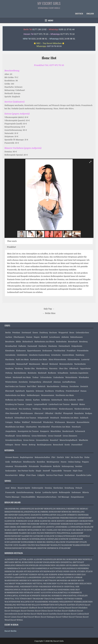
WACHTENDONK (12, 602)
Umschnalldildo (28, 497)
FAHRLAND (42, 518)
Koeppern (45, 431)
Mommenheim (66, 364)
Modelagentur (53, 462)
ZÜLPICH (80, 605)
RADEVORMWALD (49, 590)
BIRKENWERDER (13, 512)
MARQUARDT (11, 530)
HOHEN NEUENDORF (30, 524)
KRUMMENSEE (24, 527)
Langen (29, 404)
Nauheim (9, 369)
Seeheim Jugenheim (79, 373)
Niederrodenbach (82, 409)
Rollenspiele (64, 492)
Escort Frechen (55, 611)
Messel (45, 364)
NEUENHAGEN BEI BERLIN (71, 530)
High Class (78, 471)
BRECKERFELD (85, 559)
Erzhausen (47, 351)
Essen (35, 333)
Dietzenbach (64, 346)
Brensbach (73, 342)
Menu (51, 21)
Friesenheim (83, 351)
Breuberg (83, 342)
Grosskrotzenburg (13, 440)
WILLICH (36, 605)
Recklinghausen (44, 445)
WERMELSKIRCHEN (83, 602)
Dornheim (74, 386)
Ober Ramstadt (12, 413)
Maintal (74, 404)
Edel (67, 457)
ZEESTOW (42, 548)
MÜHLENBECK (34, 530)
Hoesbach (76, 427)
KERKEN (33, 574)
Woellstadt (10, 436)
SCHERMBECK (75, 593)
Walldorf (26, 422)
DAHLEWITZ (24, 515)
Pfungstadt (68, 413)
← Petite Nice (49, 313)
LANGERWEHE (34, 577)
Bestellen (41, 462)
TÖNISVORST (26, 599)
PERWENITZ (50, 533)
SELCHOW (60, 542)
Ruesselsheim (83, 422)
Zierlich (60, 457)
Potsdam (16, 333)
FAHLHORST (31, 518)
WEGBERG (54, 602)
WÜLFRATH (61, 605)
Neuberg (19, 369)
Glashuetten (31, 427)
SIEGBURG (46, 596)
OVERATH (26, 590)
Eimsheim (10, 351)
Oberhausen (19, 337)
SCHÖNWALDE (76, 539)
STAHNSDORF (72, 542)
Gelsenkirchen (82, 333)
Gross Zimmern (70, 436)
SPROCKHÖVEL (70, 596)
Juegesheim (11, 431)
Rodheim (52, 373)
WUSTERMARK (29, 548)
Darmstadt (32, 346)
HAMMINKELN (42, 568)
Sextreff (46, 471)
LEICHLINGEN (48, 577)
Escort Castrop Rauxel (61, 608)
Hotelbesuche (29, 462)
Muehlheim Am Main (15, 427)
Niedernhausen (66, 409)
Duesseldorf (77, 445)
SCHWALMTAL (11, 596)
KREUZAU (81, 574)
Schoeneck (80, 431)
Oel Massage (64, 497)
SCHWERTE (35, 596)
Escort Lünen (11, 617)
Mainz (82, 404)
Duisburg (44, 333)
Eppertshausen (34, 351)
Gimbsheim (22, 355)
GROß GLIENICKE (42, 521)
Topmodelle (57, 471)
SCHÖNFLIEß (52, 539)
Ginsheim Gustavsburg (39, 355)
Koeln (67, 445)
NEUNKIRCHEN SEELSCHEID (78, 584)
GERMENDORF (85, 518)
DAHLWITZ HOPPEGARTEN (43, 515)
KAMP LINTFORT (21, 574)
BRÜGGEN (9, 562)
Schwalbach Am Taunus (25, 418)
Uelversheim (46, 377)
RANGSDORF (77, 533)
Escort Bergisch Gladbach (26, 608)
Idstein (28, 400)
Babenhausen (76, 337)
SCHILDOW (49, 536)
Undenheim (58, 377)
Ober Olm (63, 369)
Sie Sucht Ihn (77, 457)
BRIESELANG (78, 512)
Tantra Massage (12, 497)
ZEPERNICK (53, 548)
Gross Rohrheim (39, 436)
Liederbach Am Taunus (59, 404)
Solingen (9, 445)
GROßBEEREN (72, 521)
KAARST (8, 574)
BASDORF (39, 509)
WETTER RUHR (24, 605)
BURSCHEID (28, 562)
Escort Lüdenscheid (80, 614)
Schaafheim (63, 373)
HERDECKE (10, 571)
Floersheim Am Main (61, 427)
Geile (8, 462)
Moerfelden (56, 431)
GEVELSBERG (72, 565)
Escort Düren (41, 611)
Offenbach (74, 369)
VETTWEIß (69, 599)
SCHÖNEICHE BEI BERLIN (17, 539)
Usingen (9, 422)
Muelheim (83, 440)
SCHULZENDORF (12, 542)
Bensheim (10, 342)
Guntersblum (68, 355)
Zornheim (23, 382)
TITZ (17, 599)
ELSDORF (38, 562)
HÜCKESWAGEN (47, 571)
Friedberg (60, 391)
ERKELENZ (10, 565)
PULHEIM (35, 590)
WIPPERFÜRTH (47, 605)
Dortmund (26, 333)
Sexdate (79, 466)
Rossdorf (54, 440)
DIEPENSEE (83, 515)
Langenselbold (40, 404)
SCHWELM (24, 596)
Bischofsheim (53, 386)
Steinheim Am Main (69, 418)
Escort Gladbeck (69, 611)
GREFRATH (84, 565)
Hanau (83, 391)
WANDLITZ (56, 545)
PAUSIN (40, 533)
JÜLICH (89, 571)
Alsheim (65, 337)
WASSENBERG (42, 602)
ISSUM (73, 571)
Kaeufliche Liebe (84, 475)
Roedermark (68, 431)
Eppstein (30, 391)
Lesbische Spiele (50, 492)
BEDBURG (61, 559)
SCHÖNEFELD (83, 536)
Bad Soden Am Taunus (15, 386)
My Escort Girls (49, 3)
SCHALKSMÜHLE (60, 593)
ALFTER (22, 559)
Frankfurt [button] (12, 247)
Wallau (17, 422)
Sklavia (85, 492)
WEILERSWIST (66, 602)
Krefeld (44, 337)
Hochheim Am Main (65, 395)
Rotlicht (57, 466)
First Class (31, 475)
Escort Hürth (36, 614)
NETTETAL (38, 584)
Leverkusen (55, 337)
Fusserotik (10, 492)
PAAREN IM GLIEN (28, 533)
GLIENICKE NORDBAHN (16, 521)
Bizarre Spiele (24, 488)
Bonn (72, 333)
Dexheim (43, 346)
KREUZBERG (11, 527)
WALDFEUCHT (28, 602)
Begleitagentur (27, 457)
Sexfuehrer (70, 475)
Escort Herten (24, 614)
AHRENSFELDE (27, 509)
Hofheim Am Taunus (15, 400)
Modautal (54, 364)
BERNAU (84, 509)
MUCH (81, 580)
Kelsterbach (57, 400)
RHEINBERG (64, 590)
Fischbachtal (59, 351)
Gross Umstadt (55, 436)
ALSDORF (38, 559)
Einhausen (21, 351)
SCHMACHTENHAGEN (66, 536)
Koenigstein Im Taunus (28, 431)
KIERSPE (53, 574)
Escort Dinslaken (80, 608)
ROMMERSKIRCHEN (14, 593)
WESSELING (10, 605)
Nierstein (53, 369)
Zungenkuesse (77, 497)
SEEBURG (41, 542)
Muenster (71, 422)
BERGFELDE (50, 509)
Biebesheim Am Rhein (45, 342)
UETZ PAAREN (20, 545)
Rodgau (89, 413)
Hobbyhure (16, 462)
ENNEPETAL (66, 562)
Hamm (29, 337)
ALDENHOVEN (11, 559)
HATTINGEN (56, 568)
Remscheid (58, 445)
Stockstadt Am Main (22, 377)
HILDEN (20, 571)
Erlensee (40, 391)
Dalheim (22, 346)
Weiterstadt (36, 422)
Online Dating (74, 462)
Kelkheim (46, 400)
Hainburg (80, 355)
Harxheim (10, 359)
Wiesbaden (84, 377)
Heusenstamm (48, 395)
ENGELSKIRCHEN (52, 562)
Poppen (85, 462)
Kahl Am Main (22, 359)
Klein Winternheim (57, 359)
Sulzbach (84, 418)
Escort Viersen (76, 617)
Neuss (25, 445)
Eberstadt (10, 391)
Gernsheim (10, 355)
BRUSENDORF (11, 515)
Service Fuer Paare (55, 475)
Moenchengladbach (68, 440)
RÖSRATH (29, 593)
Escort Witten (17, 620)
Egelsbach (20, 391)
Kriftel (80, 400)
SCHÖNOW (63, 539)
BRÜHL (18, 562)
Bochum (53, 333)
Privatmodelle (21, 466)
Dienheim (53, 346)
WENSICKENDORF (13, 548)
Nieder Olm (29, 369)
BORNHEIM (72, 559)
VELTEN (31, 545)
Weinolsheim (71, 377)
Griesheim (56, 355)
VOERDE (78, 599)
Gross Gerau (29, 440)
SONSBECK (57, 596)
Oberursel (39, 413)
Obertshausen (26, 413)
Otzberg (9, 373)
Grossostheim (42, 440)
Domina (48, 488)
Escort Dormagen (12, 611)
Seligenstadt (43, 418)
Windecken (48, 422)
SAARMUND (27, 536)
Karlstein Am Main (39, 359)
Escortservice (11, 475)
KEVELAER (43, 574)
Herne (17, 445)
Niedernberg (42, 369)
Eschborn (50, 391)
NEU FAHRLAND (50, 530)
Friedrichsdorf (72, 391)
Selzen (8, 377)
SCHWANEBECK (28, 542)
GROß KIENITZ (58, 521)
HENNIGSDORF (12, 524)
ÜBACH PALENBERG (54, 599)
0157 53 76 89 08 (54, 46)
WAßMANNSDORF (81, 545)
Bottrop (32, 445)
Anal (7, 488)
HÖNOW (44, 524)
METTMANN (50, 580)
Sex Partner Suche (26, 471)
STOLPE (83, 542)
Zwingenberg (35, 382)
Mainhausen (35, 364)
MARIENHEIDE (12, 580)
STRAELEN (82, 596)
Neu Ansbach (11, 409)
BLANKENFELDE (29, 512)
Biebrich (42, 386)
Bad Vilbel (32, 386)
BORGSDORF (55, 512)
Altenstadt (47, 382)
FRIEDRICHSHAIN (68, 518)
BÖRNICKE (66, 512)
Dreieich (84, 386)
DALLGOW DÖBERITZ (67, 515)
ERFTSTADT (78, 562)
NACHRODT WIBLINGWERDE (18, 584)
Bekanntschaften (42, 457)
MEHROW (22, 530)
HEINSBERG (83, 568)
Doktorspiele (37, 488)
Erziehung (69, 488)
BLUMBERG (43, 512)
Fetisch (79, 488)
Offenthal (49, 413)
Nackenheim (80, 364)
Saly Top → (49, 309)
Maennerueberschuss (47, 497)
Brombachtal (11, 346)
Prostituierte (46, 466)
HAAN (23, 568)
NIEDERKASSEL (12, 587)
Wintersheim (11, 382)
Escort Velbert (62, 617)
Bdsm (13, 488)
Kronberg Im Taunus (15, 404)
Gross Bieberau (23, 436)
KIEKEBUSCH (67, 524)
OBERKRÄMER (11, 533)
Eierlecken (58, 488)
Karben (36, 400)
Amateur (9, 466)
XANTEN (71, 605)
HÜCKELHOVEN (32, 571)
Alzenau (57, 382)
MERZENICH (38, 580)
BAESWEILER (50, 559)
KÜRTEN (9, 577)
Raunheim (79, 413)
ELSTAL (21, 518)
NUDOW (88, 530)
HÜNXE (59, 571)
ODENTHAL (69, 587)
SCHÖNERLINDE (37, 539)
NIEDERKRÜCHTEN (29, 587)
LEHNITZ (50, 527)
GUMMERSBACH (12, 568)
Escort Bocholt (44, 608)
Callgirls (41, 475)
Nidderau (37, 409)
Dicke (87, 457)
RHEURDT (75, 590)
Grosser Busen (12, 457)
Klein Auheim (70, 400)
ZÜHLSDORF (65, 548)
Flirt (53, 457)
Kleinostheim (74, 359)
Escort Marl (23, 617)
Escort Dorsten (28, 611)
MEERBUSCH (25, 580)
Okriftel (58, 413)
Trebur (36, 377)
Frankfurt (71, 351)
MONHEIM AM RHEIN (67, 580)
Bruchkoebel (44, 427)
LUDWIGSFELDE (76, 527)
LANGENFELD (20, 577)
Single (38, 471)
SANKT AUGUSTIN (42, 593)
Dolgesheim (77, 346)
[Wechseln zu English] (90, 14)
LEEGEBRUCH (38, 527)
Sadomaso (76, 492)
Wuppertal (63, 333)
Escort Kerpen (64, 614)
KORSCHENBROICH (67, 574)
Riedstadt (42, 373)
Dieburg (64, 386)
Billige (22, 475)
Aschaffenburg (69, 382)
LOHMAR (78, 577)
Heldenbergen (33, 395)
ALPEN (30, 559)
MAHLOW (89, 527)
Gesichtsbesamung (25, 492)
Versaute (67, 471)
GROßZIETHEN (86, 521)
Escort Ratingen (48, 617)
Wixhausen (60, 422)
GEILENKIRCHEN (47, 565)
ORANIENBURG (12, 509)
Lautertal (85, 359)
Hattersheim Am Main (15, 395)
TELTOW (9, 545)
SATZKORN (38, 536)
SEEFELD (51, 542)
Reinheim (32, 373)
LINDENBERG (61, 527)
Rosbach (9, 418)
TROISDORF (38, 599)
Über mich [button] (12, 241)
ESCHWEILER (32, 565)
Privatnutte (34, 466)
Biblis (18, 342)
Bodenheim (61, 342)
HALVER (31, 568)
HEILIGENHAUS (69, 568)
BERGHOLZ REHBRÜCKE (68, 509)
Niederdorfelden (50, 409)
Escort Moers (34, 617)
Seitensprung (68, 466)
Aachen (9, 337)
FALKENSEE (54, 518)
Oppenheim (85, 369)
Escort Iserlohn (50, 614)
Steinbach (55, 418)
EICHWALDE (10, 518)
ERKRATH (20, 565)
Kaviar (38, 492)
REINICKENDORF (13, 536)
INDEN (66, 571)
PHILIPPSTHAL (64, 533)
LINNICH (69, 577)
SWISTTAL (9, 599)
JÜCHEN (81, 571)
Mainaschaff (22, 364)
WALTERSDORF (43, 545)
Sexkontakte (11, 471)
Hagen (37, 337)
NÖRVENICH (58, 587)
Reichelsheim (20, 373)
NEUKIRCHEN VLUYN (53, 584)
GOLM (30, 521)
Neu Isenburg (25, 409)
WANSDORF (67, 545)
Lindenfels (10, 364)
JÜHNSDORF (54, 524)
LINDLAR (60, 577)
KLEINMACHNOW (82, 524)
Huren (64, 462)
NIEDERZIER (45, 587)
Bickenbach (28, 342)
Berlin (8, 333)
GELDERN (60, 565)
